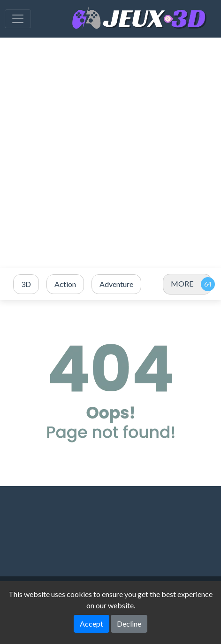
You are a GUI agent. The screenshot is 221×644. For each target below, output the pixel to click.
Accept (91, 624)
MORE (182, 283)
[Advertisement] (110, 153)
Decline (129, 624)
